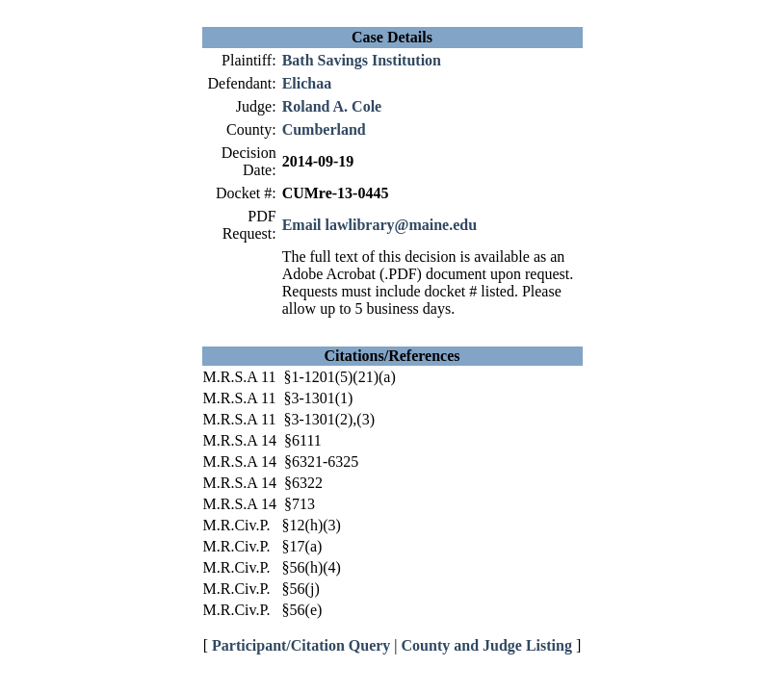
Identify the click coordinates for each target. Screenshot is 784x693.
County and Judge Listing (487, 645)
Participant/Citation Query (301, 645)
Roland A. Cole (332, 106)
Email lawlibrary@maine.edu (379, 225)
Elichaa (307, 83)
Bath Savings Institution (362, 60)
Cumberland (324, 129)
